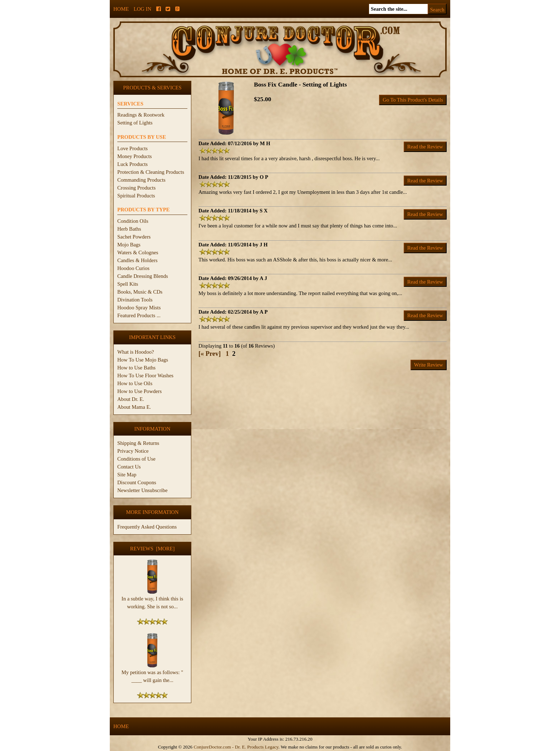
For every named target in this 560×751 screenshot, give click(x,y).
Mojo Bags (129, 245)
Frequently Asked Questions (147, 527)
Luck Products (132, 164)
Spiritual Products (136, 196)
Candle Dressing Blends (143, 276)
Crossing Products (136, 188)
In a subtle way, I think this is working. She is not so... (152, 600)
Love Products (132, 148)
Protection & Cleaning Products (151, 172)
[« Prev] (210, 354)
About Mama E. (134, 407)
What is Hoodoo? (136, 352)
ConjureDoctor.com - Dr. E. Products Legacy (236, 747)
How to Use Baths (136, 368)
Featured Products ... (139, 315)
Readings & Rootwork (141, 115)
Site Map (127, 475)
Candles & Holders (137, 260)
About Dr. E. (131, 399)
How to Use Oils (135, 383)
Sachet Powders (134, 237)
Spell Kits (128, 284)
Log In (143, 9)
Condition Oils (133, 221)
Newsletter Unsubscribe (142, 490)
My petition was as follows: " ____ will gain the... (152, 673)
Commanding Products (141, 180)
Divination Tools (135, 300)
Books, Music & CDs (140, 292)
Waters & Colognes (138, 252)
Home (121, 9)
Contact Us (129, 467)
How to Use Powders (139, 391)
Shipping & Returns (138, 443)
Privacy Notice (133, 451)
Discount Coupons (137, 482)
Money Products (134, 156)
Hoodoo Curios (133, 268)
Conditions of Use (136, 459)
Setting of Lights (135, 123)
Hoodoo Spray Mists (139, 308)
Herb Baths (129, 229)
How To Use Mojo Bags (143, 360)
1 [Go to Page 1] (227, 354)
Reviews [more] (153, 549)
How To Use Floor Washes (145, 375)
